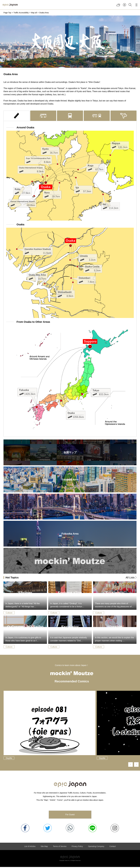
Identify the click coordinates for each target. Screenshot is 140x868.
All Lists (130, 578)
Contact (113, 847)
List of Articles (30, 847)
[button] (130, 765)
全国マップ (70, 453)
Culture (9, 614)
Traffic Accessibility (21, 13)
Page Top (7, 13)
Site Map (44, 847)
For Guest (70, 815)
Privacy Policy (77, 847)
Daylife (9, 759)
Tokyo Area (70, 507)
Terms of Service (60, 847)
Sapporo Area (70, 480)
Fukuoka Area (70, 535)
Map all (34, 13)
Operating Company (96, 847)
